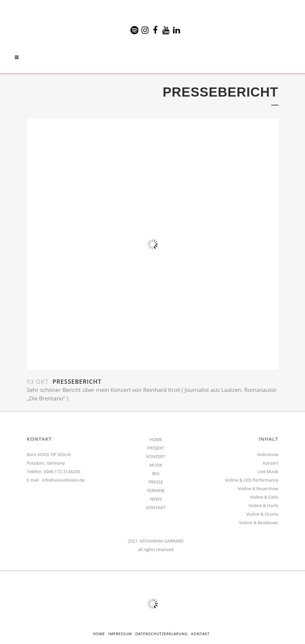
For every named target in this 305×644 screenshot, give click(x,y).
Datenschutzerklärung (162, 634)
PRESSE (156, 482)
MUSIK (156, 465)
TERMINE (156, 490)
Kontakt (200, 634)
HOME (156, 439)
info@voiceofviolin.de (63, 480)
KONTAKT (156, 507)
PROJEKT (156, 448)
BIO (156, 473)
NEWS (156, 499)
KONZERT (156, 456)
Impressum (120, 634)
